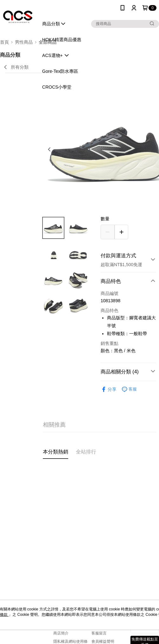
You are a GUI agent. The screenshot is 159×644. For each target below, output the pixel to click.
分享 (109, 389)
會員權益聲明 (103, 641)
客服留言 (99, 633)
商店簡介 (61, 633)
